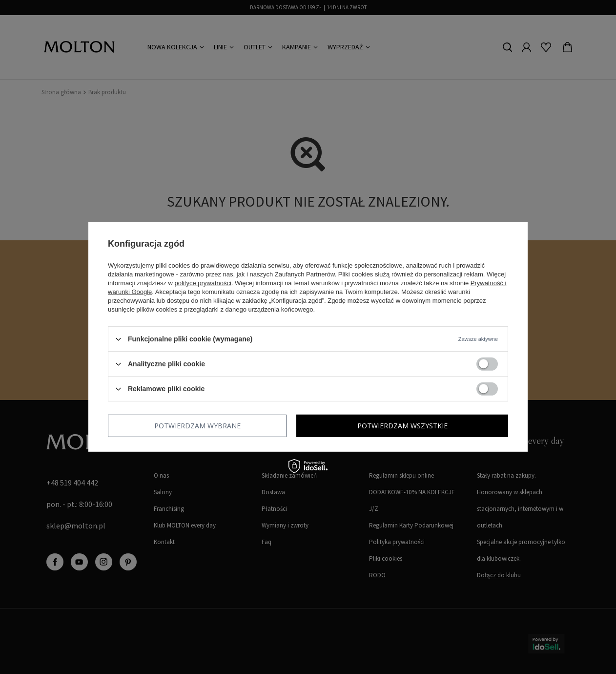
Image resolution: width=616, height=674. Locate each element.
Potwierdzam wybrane (197, 426)
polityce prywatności (203, 283)
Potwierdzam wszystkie (402, 426)
